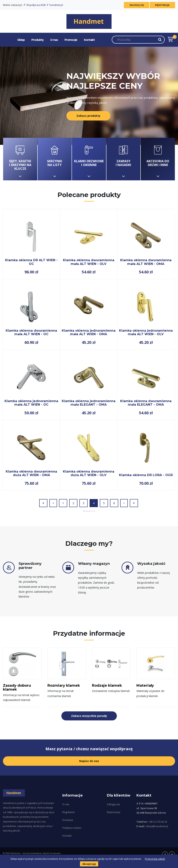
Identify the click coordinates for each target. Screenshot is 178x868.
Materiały (145, 685)
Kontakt (89, 40)
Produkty (37, 40)
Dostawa (68, 820)
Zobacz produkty (88, 116)
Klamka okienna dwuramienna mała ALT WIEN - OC (31, 332)
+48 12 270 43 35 (158, 822)
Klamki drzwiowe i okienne (89, 159)
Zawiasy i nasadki (124, 159)
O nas (54, 40)
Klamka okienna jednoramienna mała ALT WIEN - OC (31, 403)
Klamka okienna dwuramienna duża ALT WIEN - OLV (89, 473)
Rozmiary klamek (64, 685)
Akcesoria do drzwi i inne (158, 159)
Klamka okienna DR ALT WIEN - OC (31, 262)
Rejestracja (162, 5)
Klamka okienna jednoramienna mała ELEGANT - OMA (89, 403)
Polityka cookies (72, 828)
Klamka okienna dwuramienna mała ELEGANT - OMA (146, 403)
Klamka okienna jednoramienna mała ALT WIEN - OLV (146, 332)
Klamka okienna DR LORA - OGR (146, 475)
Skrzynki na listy (55, 159)
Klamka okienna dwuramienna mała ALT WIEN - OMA (146, 262)
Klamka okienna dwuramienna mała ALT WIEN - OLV (89, 262)
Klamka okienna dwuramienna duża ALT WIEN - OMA (31, 473)
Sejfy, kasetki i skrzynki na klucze (20, 159)
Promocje (71, 40)
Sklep (21, 40)
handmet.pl (55, 5)
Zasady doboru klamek (17, 688)
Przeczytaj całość (155, 859)
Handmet (15, 853)
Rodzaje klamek (107, 685)
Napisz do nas (89, 761)
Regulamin (69, 812)
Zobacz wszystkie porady (89, 716)
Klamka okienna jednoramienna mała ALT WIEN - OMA (89, 332)
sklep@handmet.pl (157, 826)
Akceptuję (89, 864)
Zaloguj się (135, 5)
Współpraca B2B (35, 5)
